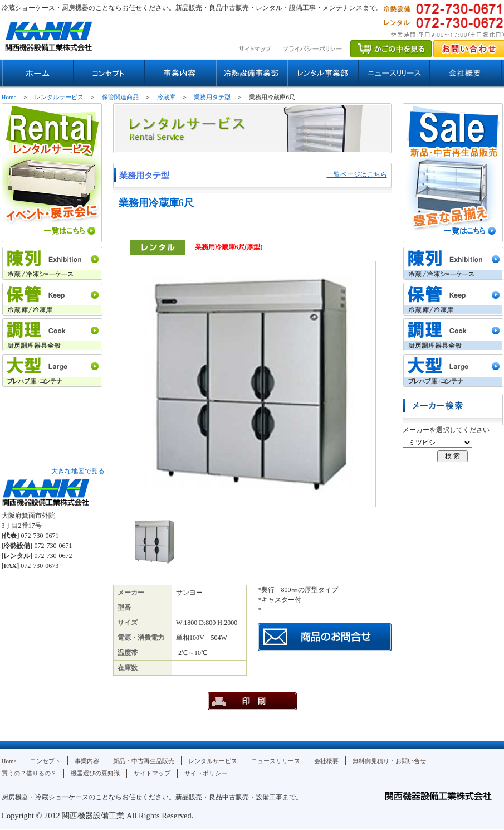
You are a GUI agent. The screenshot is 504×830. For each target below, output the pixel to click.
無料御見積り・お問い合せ (389, 761)
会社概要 (326, 761)
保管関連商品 (120, 97)
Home (9, 97)
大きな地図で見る (78, 471)
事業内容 (87, 761)
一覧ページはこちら (357, 174)
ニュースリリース (276, 761)
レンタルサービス (59, 97)
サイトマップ (152, 773)
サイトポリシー (206, 773)
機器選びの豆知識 (95, 773)
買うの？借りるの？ (29, 773)
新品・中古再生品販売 (144, 761)
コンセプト (45, 761)
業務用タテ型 (212, 97)
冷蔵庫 (166, 97)
